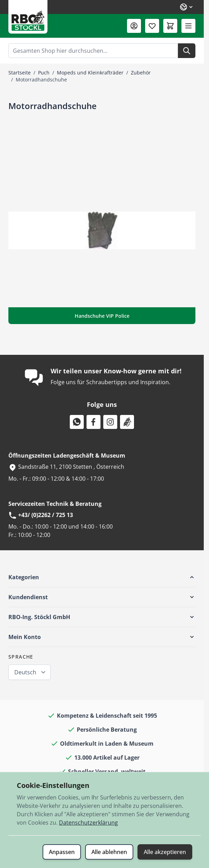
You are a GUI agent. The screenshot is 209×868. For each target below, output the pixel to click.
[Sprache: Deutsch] (187, 7)
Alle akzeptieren (165, 852)
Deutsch (25, 672)
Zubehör (141, 73)
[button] (102, 577)
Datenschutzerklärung (88, 823)
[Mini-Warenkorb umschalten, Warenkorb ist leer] (170, 26)
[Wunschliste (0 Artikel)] (152, 26)
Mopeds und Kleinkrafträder (90, 73)
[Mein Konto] (134, 26)
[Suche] (187, 51)
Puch (44, 73)
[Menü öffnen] (188, 26)
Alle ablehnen (109, 852)
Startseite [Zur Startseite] (20, 73)
